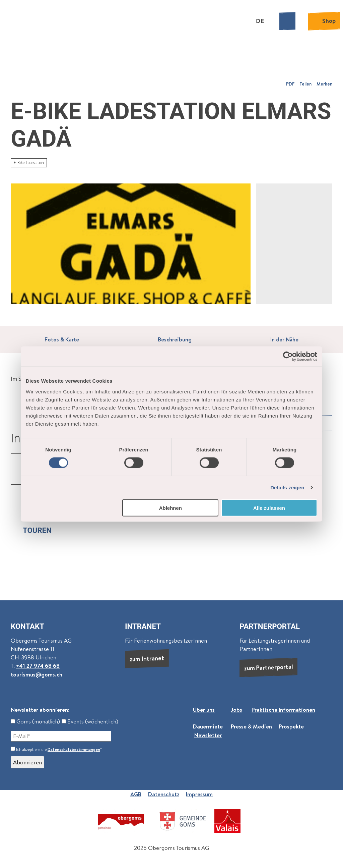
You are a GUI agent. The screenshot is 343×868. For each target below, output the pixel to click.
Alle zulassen (269, 508)
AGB (136, 794)
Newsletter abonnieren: (40, 710)
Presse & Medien (251, 727)
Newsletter (208, 735)
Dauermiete (208, 727)
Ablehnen (170, 508)
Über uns (204, 710)
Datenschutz (164, 794)
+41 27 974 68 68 (38, 666)
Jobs (236, 710)
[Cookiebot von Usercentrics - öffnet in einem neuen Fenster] (288, 357)
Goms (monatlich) (35, 721)
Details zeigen (287, 487)
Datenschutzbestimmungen (74, 749)
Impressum (199, 794)
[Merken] (324, 81)
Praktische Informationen (283, 710)
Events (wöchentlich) (90, 721)
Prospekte (291, 727)
